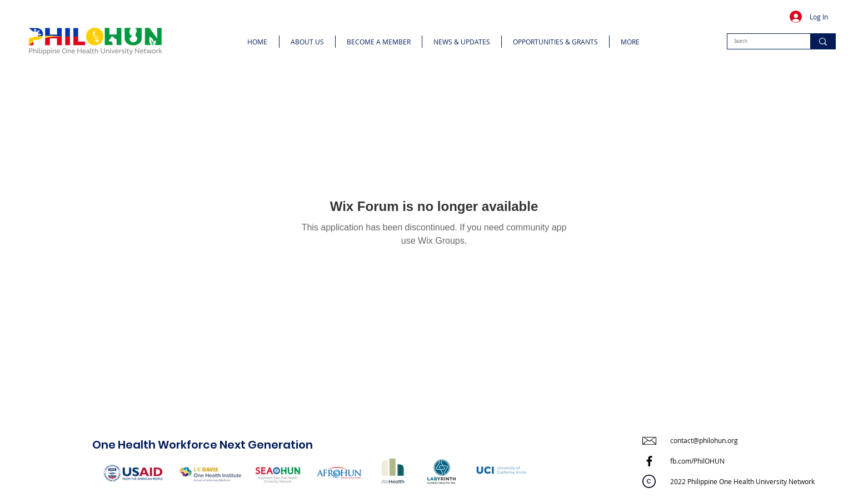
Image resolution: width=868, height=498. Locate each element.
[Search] (760, 41)
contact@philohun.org (704, 440)
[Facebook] (649, 461)
